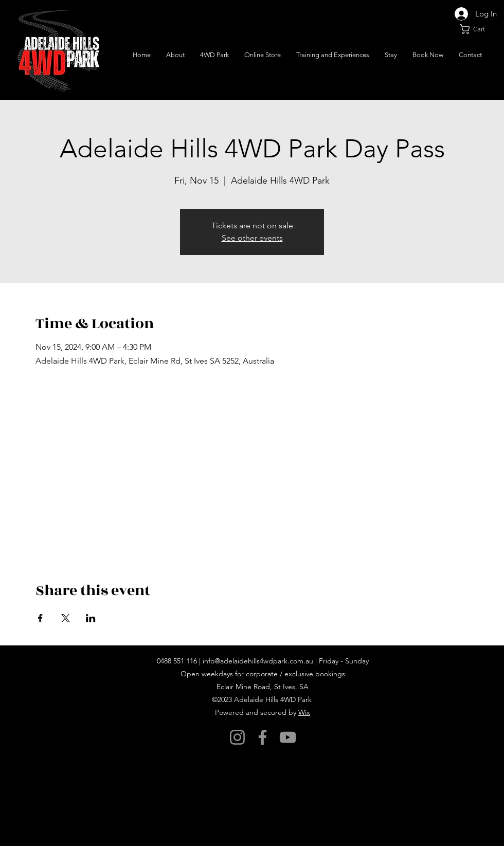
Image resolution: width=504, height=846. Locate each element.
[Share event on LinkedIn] (91, 618)
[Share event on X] (66, 618)
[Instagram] (237, 737)
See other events (252, 238)
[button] (478, 29)
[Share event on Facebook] (40, 618)
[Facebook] (263, 737)
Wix (304, 712)
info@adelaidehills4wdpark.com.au (258, 661)
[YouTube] (288, 737)
